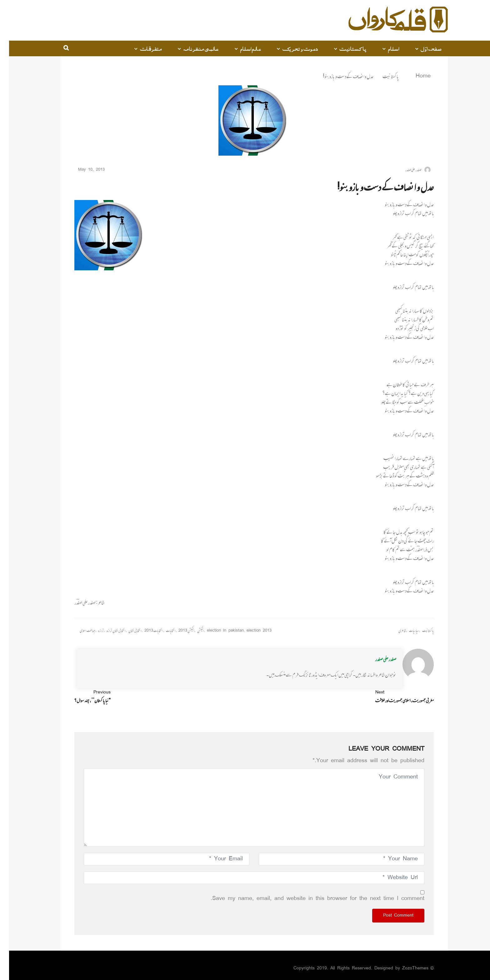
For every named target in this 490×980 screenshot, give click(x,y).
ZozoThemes (406, 968)
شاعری (393, 631)
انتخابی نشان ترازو (107, 631)
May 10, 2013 (85, 170)
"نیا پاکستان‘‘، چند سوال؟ (83, 697)
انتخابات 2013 (145, 631)
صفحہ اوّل (422, 48)
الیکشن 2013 (177, 631)
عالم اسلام (241, 48)
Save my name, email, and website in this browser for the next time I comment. (308, 899)
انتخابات (162, 631)
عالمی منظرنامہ (192, 48)
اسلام (385, 48)
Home (410, 76)
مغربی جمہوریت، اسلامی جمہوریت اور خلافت (395, 697)
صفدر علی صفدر (377, 659)
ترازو (92, 631)
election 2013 (250, 631)
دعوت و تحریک (291, 48)
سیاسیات (405, 631)
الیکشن (192, 631)
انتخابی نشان (126, 631)
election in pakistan (216, 631)
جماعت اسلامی (78, 631)
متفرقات (142, 48)
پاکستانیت (344, 48)
